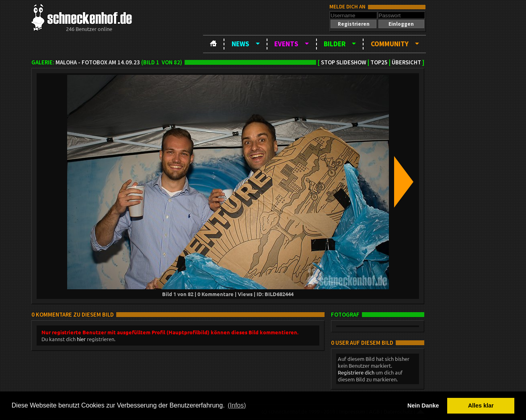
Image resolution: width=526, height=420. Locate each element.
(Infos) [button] (237, 405)
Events (286, 44)
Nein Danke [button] (423, 406)
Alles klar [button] (481, 406)
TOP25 (379, 62)
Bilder (335, 44)
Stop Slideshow (344, 62)
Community (390, 44)
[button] (353, 24)
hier (81, 339)
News (240, 44)
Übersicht (406, 62)
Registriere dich (356, 372)
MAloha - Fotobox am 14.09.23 (98, 62)
